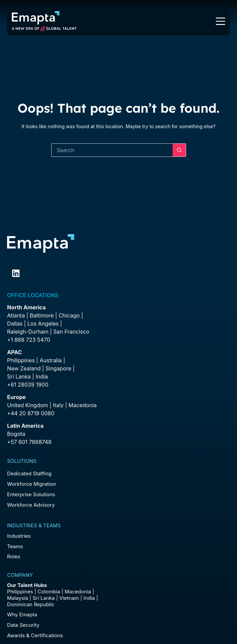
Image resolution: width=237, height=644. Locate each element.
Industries (19, 536)
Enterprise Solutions (31, 494)
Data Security (23, 625)
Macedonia (83, 405)
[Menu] (220, 21)
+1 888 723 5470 (29, 340)
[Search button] (179, 150)
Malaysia (18, 598)
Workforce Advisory (31, 505)
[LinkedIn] (16, 273)
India (89, 598)
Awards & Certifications (35, 635)
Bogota (16, 434)
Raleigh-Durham (28, 332)
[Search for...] (112, 150)
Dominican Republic (31, 604)
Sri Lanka (19, 376)
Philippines (21, 360)
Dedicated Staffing (29, 473)
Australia (51, 360)
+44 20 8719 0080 (31, 413)
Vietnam (69, 598)
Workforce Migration (32, 484)
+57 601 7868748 (29, 442)
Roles (14, 556)
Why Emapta (22, 614)
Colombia (49, 592)
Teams (15, 546)
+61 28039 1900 (28, 385)
